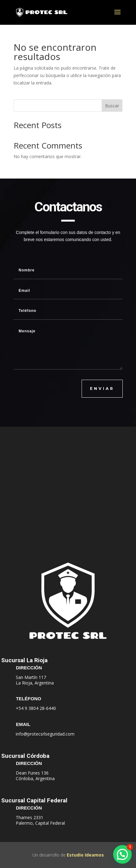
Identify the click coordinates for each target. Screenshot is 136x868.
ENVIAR (102, 389)
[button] (122, 854)
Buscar (112, 106)
